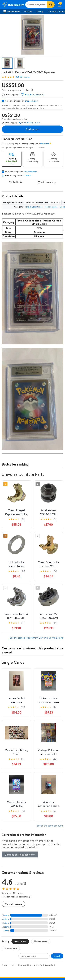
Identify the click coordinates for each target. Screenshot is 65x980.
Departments (12, 11)
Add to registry (47, 182)
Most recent (20, 941)
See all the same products (50, 826)
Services (28, 11)
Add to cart (33, 129)
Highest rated (41, 941)
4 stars (5, 919)
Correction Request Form (20, 854)
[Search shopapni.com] (36, 5)
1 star (6, 931)
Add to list (16, 182)
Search (57, 956)
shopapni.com (32, 101)
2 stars (6, 927)
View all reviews (13, 904)
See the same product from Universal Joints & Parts (37, 638)
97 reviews (25, 77)
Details (28, 176)
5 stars (6, 915)
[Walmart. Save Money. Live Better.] (13, 5)
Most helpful (11, 949)
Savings (40, 11)
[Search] (51, 5)
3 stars (6, 923)
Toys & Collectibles (34, 207)
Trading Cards (51, 207)
